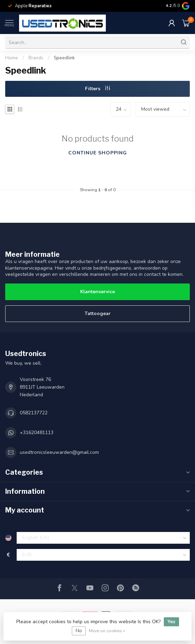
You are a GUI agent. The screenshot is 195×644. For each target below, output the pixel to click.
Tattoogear (98, 313)
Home (12, 58)
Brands (36, 58)
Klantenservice (97, 292)
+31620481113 (37, 433)
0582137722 (34, 413)
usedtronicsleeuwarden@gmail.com (59, 452)
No (79, 631)
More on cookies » (107, 631)
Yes (171, 622)
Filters (97, 89)
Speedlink (64, 58)
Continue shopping (98, 153)
